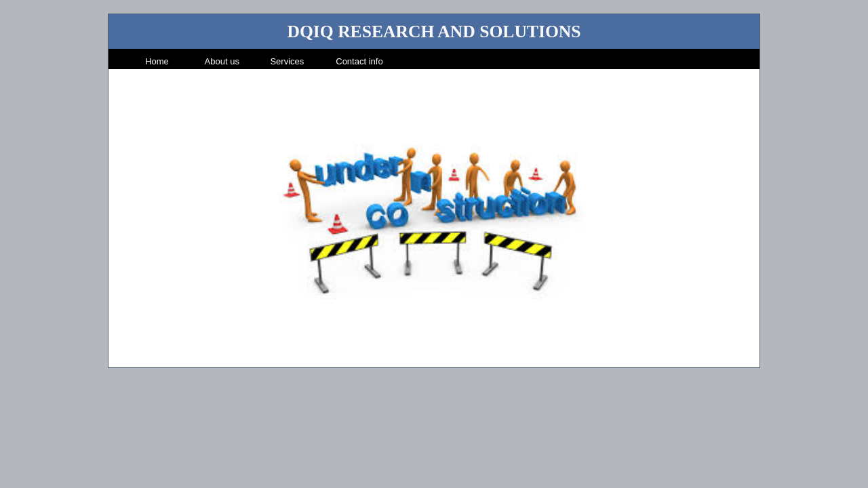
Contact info (359, 61)
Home (157, 61)
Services (287, 61)
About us (222, 61)
